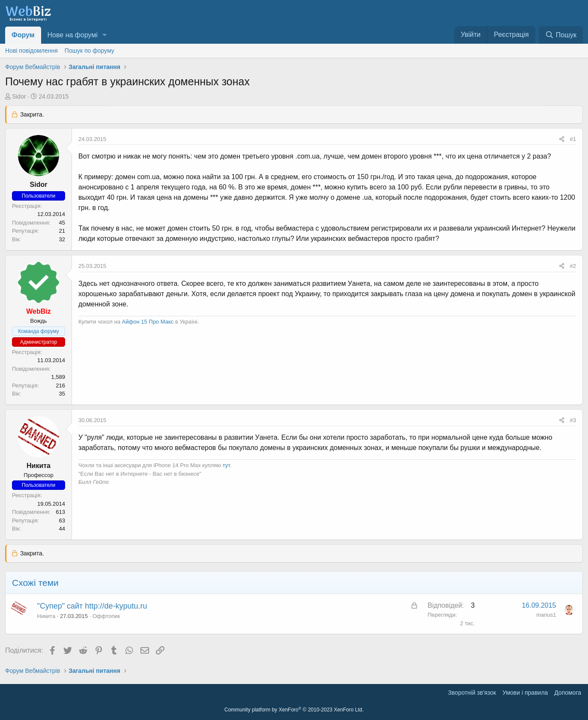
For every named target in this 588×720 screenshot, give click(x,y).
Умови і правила (525, 693)
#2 (573, 266)
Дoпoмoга (568, 693)
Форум (23, 35)
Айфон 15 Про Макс (148, 322)
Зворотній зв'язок (472, 693)
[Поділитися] (562, 139)
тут (226, 465)
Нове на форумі (73, 35)
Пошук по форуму (90, 51)
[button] (105, 35)
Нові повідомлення (31, 51)
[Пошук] (561, 35)
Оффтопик (106, 616)
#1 (573, 139)
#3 (573, 420)
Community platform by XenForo (294, 710)
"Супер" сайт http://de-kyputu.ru (92, 606)
